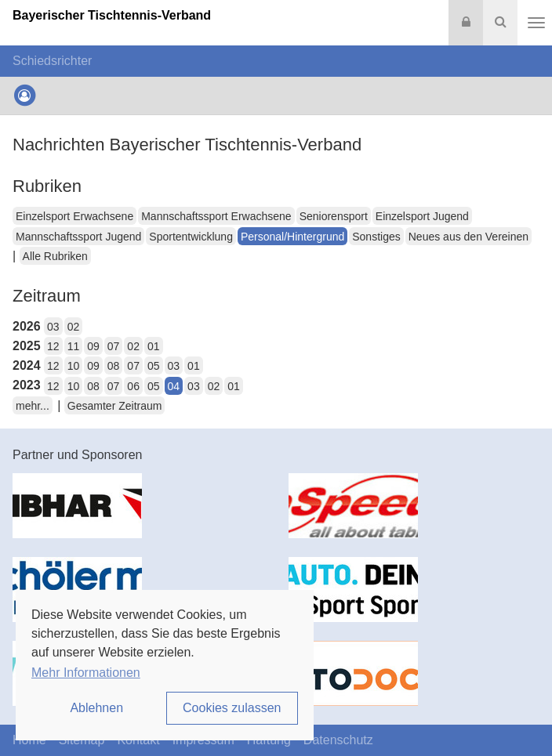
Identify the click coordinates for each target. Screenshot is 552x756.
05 (154, 366)
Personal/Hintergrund (292, 237)
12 (53, 346)
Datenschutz (338, 740)
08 (114, 366)
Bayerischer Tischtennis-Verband (112, 15)
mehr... (33, 406)
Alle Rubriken (55, 256)
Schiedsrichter (52, 61)
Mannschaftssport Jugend (78, 237)
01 (154, 346)
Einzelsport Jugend (422, 216)
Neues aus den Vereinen (468, 237)
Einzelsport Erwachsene (74, 216)
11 (74, 346)
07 (114, 346)
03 (53, 327)
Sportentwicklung (191, 237)
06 (133, 386)
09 (93, 346)
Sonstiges (376, 237)
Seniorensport (334, 216)
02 (74, 327)
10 (74, 366)
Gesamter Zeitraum (115, 406)
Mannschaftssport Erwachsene (216, 216)
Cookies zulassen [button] (232, 708)
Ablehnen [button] (96, 708)
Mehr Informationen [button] (86, 673)
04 (174, 386)
